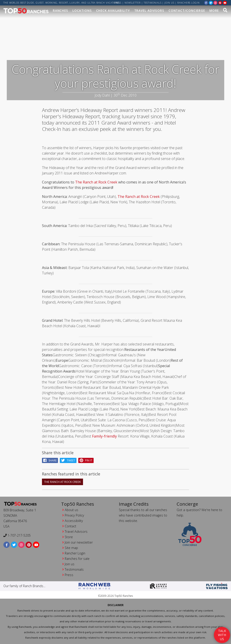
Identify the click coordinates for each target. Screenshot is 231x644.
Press (118, 3)
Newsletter (133, 3)
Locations (82, 10)
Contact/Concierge (187, 10)
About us (72, 510)
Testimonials (153, 3)
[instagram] (215, 3)
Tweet (68, 460)
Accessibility (74, 521)
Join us (169, 3)
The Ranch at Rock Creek (96, 182)
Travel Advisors (149, 10)
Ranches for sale (77, 559)
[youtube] (225, 3)
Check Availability (113, 10)
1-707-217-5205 (17, 535)
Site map (71, 548)
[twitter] (211, 3)
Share (50, 460)
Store (69, 537)
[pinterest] (220, 3)
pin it (86, 460)
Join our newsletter (79, 542)
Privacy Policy (74, 515)
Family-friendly (104, 436)
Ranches (60, 10)
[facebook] (206, 3)
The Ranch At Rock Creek (62, 482)
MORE (214, 10)
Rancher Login (75, 553)
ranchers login (188, 3)
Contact (70, 526)
